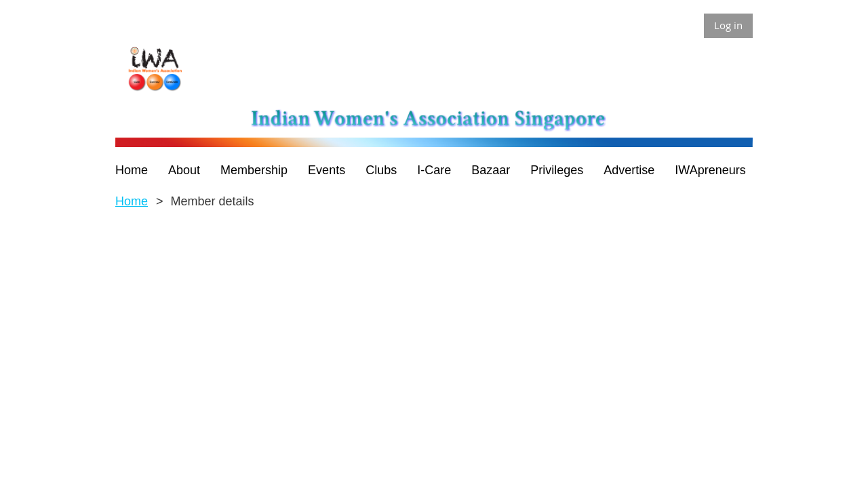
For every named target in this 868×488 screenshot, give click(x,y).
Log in (728, 25)
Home (132, 201)
